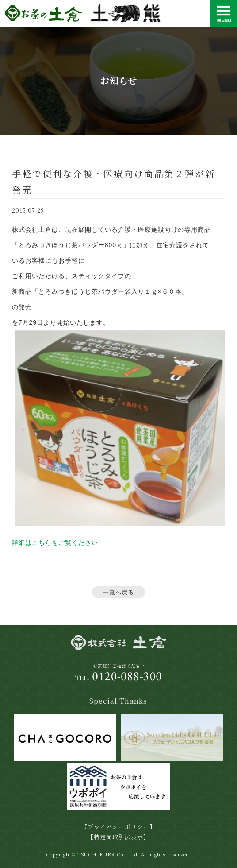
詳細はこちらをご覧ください (55, 542)
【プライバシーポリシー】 (119, 827)
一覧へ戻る (119, 592)
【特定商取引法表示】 (119, 837)
